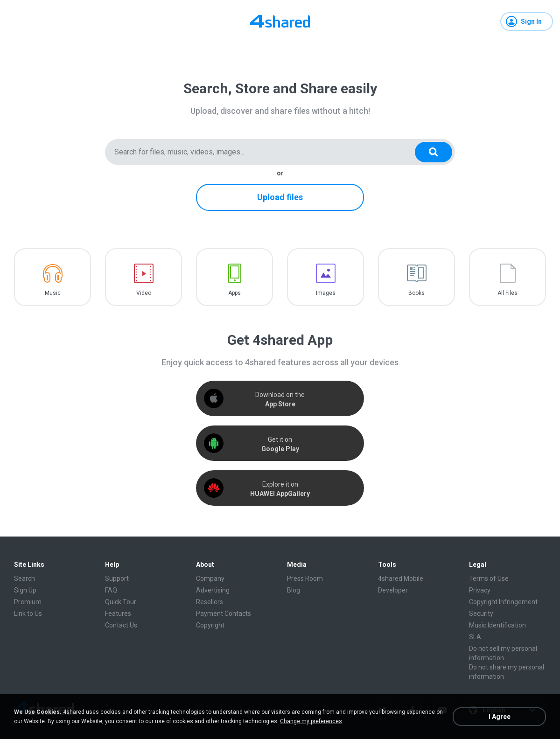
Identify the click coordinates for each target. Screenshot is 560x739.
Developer (393, 590)
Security (481, 614)
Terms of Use (489, 579)
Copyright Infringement (503, 602)
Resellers (210, 602)
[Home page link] (280, 21)
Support (117, 579)
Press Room (305, 579)
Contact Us (121, 625)
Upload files (280, 197)
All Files (507, 293)
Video (144, 293)
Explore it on (280, 489)
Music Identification (497, 625)
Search (24, 579)
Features (118, 614)
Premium (28, 602)
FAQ (111, 590)
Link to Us (28, 614)
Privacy (480, 590)
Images (326, 293)
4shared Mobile (401, 579)
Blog (294, 590)
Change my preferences (311, 721)
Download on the (280, 399)
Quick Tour (121, 602)
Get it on (280, 444)
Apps (234, 293)
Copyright (210, 625)
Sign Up (25, 590)
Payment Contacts (224, 614)
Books (416, 293)
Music (53, 293)
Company (210, 579)
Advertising (213, 590)
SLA (475, 637)
